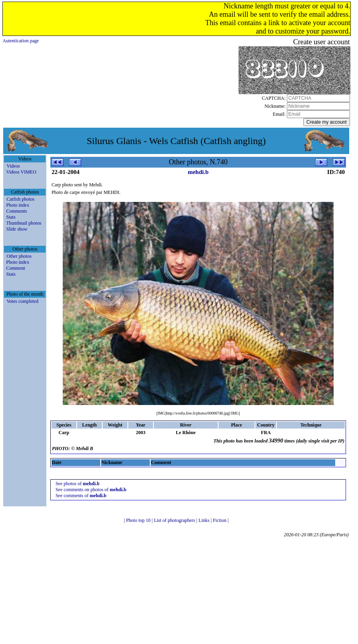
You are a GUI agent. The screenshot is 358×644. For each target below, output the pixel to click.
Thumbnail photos (24, 223)
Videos (13, 166)
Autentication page (21, 41)
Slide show (17, 229)
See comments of (81, 496)
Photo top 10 (139, 520)
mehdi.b (198, 172)
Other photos (19, 256)
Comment (15, 268)
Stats (11, 217)
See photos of (78, 484)
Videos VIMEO (21, 172)
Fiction (220, 520)
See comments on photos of (91, 490)
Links (205, 520)
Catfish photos (20, 199)
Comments (16, 211)
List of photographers (175, 520)
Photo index (18, 205)
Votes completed (22, 301)
